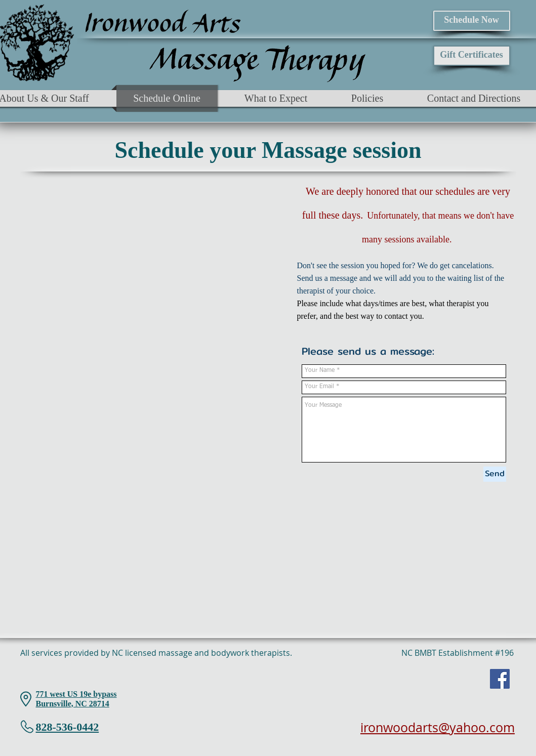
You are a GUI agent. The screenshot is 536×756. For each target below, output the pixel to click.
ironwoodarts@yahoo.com (438, 727)
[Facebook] (500, 679)
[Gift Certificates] (472, 56)
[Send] (495, 474)
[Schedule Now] (472, 21)
